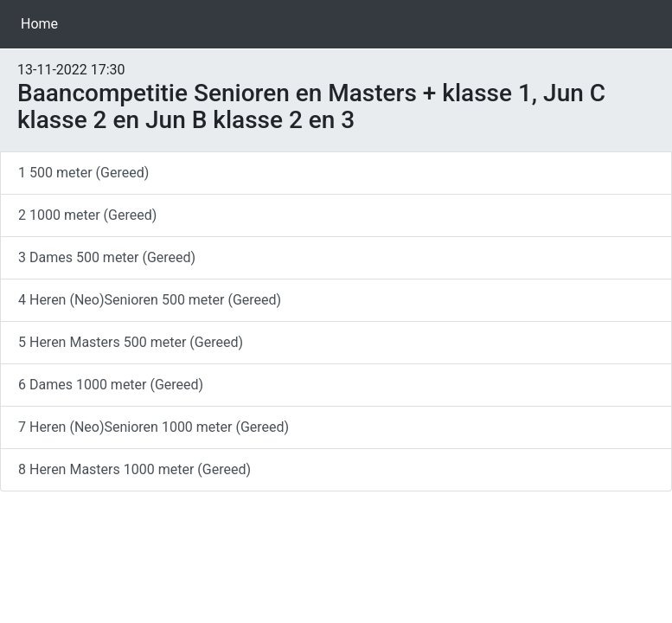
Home (43, 23)
